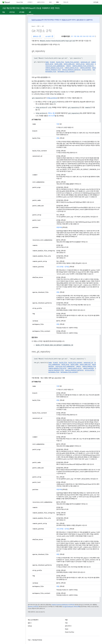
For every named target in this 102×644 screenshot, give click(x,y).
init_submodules (54, 364)
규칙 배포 (22, 12)
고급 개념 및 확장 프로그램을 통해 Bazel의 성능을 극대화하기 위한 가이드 (31, 8)
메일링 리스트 (66, 20)
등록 (88, 20)
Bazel (33, 26)
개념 (4, 12)
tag (94, 70)
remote (68, 66)
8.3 (87, 36)
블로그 (30, 623)
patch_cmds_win (69, 64)
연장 (38, 26)
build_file (60, 62)
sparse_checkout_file (53, 70)
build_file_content (72, 62)
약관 (29, 640)
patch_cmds (58, 64)
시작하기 (30, 2)
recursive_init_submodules (55, 66)
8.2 (91, 36)
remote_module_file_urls (54, 68)
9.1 (72, 36)
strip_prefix (86, 70)
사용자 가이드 (41, 2)
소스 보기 (49, 36)
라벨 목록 (59, 227)
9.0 (75, 36)
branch (52, 62)
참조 (50, 2)
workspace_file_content (66, 71)
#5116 (51, 116)
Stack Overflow (70, 632)
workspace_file (51, 71)
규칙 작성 (12, 12)
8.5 (81, 36)
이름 (58, 124)
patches (51, 366)
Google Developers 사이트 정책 (71, 607)
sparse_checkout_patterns (71, 70)
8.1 (94, 36)
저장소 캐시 (52, 113)
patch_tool (90, 64)
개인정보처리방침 (37, 640)
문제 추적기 (68, 626)
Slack (67, 629)
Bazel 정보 (20, 2)
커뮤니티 (66, 2)
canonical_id (85, 62)
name (47, 62)
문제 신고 (37, 36)
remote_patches (85, 68)
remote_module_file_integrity (83, 66)
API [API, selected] (30, 12)
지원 (66, 623)
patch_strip (80, 64)
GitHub (96, 2)
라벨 (58, 138)
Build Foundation (37, 20)
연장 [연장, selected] (57, 2)
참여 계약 (79, 20)
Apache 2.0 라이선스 (33, 607)
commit (94, 62)
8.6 (78, 36)
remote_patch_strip (72, 68)
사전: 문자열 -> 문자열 (63, 267)
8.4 (84, 36)
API (43, 26)
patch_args (49, 64)
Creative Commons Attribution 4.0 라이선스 (63, 605)
